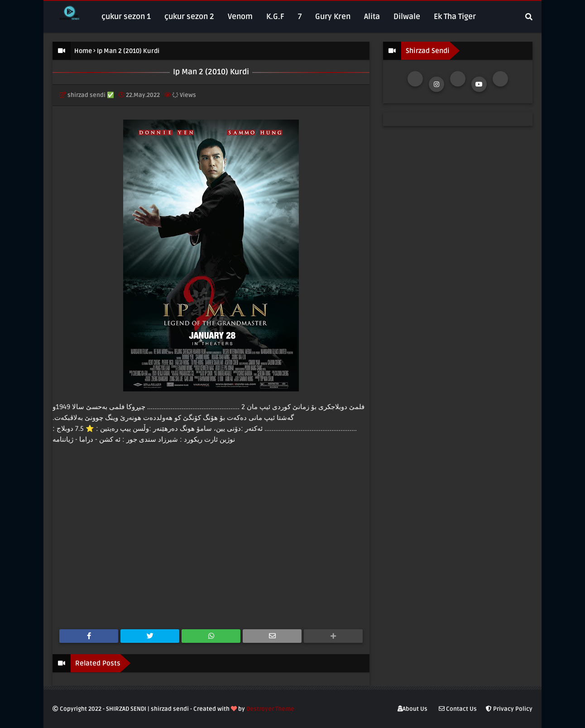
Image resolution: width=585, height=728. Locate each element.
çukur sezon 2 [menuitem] (189, 17)
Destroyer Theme (270, 709)
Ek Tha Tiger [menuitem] (455, 17)
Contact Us (458, 709)
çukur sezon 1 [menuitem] (126, 17)
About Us (412, 709)
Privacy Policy (509, 709)
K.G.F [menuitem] (275, 17)
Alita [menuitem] (372, 17)
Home (83, 51)
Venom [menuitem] (240, 17)
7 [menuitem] (300, 17)
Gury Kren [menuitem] (333, 17)
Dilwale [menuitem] (407, 17)
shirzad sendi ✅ (91, 95)
